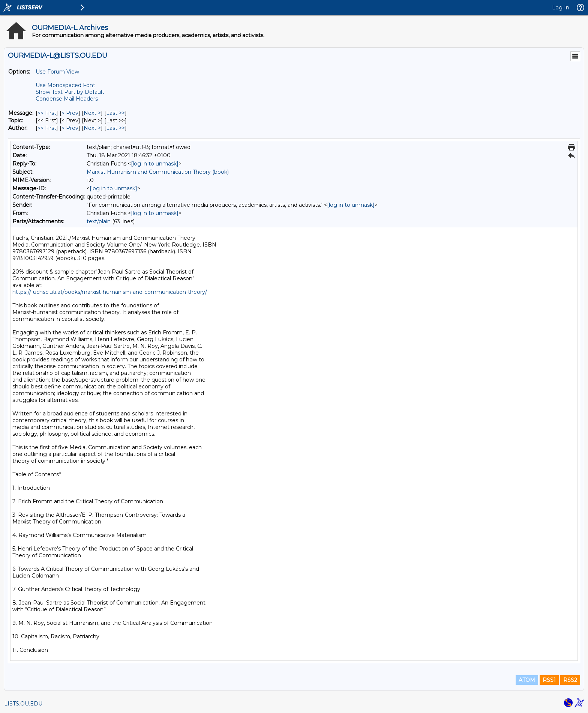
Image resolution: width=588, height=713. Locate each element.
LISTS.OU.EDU (23, 704)
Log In (561, 8)
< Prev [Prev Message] (70, 113)
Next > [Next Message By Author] (92, 128)
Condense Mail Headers (67, 99)
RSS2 (570, 680)
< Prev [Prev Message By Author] (70, 128)
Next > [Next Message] (92, 113)
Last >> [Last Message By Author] (115, 128)
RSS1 (549, 680)
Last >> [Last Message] (115, 113)
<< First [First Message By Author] (47, 128)
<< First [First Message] (47, 113)
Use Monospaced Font (65, 85)
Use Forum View (57, 72)
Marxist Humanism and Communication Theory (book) (158, 172)
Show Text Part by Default (70, 92)
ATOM (527, 680)
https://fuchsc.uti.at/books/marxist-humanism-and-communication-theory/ (110, 292)
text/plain (99, 221)
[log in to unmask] (155, 164)
